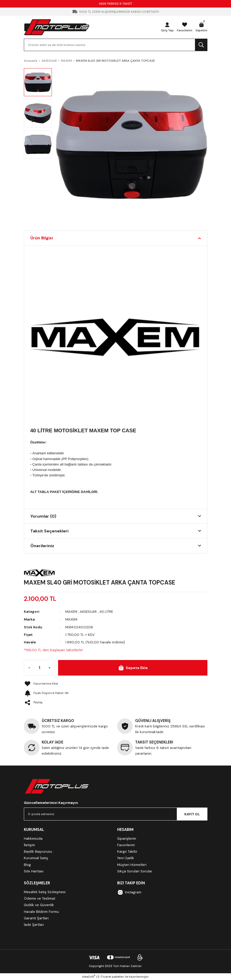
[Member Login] (166, 27)
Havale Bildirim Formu (41, 911)
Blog (27, 864)
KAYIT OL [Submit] (192, 814)
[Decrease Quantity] (29, 668)
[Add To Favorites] (116, 684)
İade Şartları (34, 924)
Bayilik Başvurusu (38, 851)
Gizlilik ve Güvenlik (39, 905)
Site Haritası (34, 871)
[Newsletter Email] (116, 814)
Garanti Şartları (36, 918)
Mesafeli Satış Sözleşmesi (45, 891)
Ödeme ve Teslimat (40, 898)
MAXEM (71, 612)
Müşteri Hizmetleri (132, 864)
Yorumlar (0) (43, 516)
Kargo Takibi (127, 851)
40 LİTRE (107, 612)
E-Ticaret (104, 976)
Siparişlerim (127, 838)
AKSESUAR (88, 612)
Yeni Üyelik (126, 858)
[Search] (116, 45)
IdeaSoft (89, 976)
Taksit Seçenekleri (49, 531)
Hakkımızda (33, 838)
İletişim (29, 845)
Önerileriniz (42, 546)
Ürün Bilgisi (42, 238)
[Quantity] (39, 668)
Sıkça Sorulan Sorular (135, 871)
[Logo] (57, 27)
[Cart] (201, 27)
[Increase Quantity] (50, 668)
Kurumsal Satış (36, 858)
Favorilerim (126, 845)
